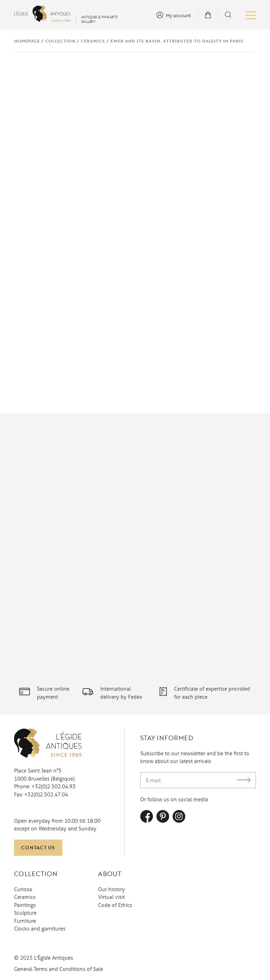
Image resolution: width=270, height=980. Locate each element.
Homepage (27, 41)
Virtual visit (111, 897)
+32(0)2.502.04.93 (54, 786)
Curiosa (23, 889)
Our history (111, 889)
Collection (60, 41)
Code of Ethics (115, 905)
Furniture (25, 921)
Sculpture (25, 913)
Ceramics (93, 41)
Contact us (38, 848)
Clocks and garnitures (40, 928)
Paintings (25, 905)
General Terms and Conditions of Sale (59, 969)
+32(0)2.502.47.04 (46, 794)
